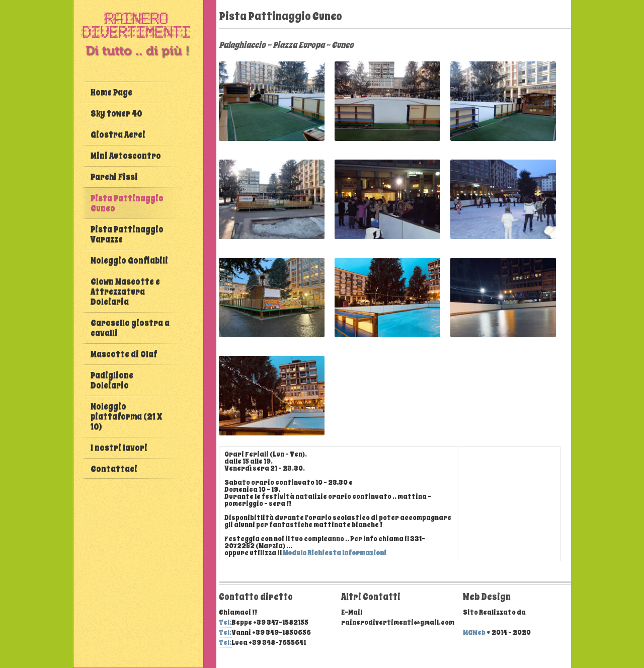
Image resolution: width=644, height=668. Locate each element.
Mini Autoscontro (126, 156)
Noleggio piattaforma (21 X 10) (126, 417)
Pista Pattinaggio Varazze (127, 234)
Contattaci (114, 469)
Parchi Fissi (114, 177)
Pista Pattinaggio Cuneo (127, 203)
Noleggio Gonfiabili (129, 261)
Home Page (111, 92)
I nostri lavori (119, 448)
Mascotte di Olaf (124, 354)
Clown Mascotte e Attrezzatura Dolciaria (125, 292)
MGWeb (474, 633)
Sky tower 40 (116, 114)
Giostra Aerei (118, 135)
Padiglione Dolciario (112, 380)
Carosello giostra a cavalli (130, 328)
